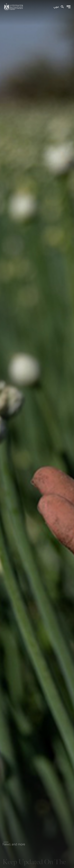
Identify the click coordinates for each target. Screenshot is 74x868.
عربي (56, 7)
